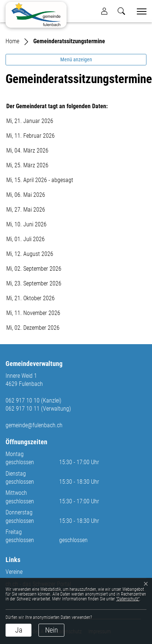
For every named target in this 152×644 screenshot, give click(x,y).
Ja (19, 630)
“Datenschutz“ (128, 599)
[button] (121, 11)
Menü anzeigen (76, 59)
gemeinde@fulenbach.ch (34, 425)
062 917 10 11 (23, 409)
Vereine (14, 572)
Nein (52, 630)
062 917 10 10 (23, 400)
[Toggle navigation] (139, 11)
